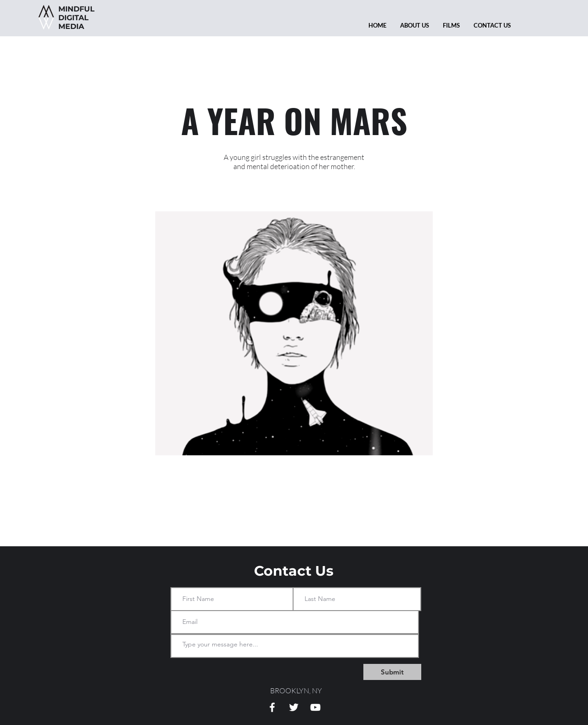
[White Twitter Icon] (294, 707)
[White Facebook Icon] (272, 707)
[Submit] (392, 672)
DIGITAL (84, 18)
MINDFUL (76, 9)
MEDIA (71, 26)
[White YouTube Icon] (315, 707)
